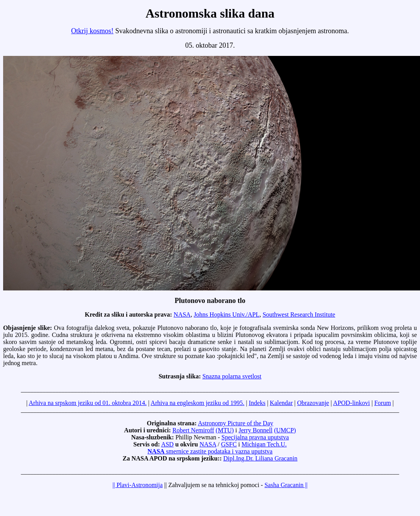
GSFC (229, 444)
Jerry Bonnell (256, 430)
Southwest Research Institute (299, 314)
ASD (167, 444)
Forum (383, 403)
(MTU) (225, 430)
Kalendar (281, 403)
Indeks (257, 403)
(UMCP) (285, 430)
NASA (182, 314)
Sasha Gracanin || (286, 485)
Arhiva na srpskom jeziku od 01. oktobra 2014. (88, 403)
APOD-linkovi (352, 403)
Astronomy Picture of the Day (235, 423)
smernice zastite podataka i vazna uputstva (210, 451)
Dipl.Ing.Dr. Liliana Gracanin (261, 458)
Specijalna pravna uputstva (255, 437)
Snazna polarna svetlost (232, 376)
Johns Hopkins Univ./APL (227, 314)
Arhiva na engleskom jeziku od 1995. (198, 403)
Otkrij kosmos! (92, 31)
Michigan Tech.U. (264, 444)
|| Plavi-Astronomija (138, 485)
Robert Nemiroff (193, 430)
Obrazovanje (313, 403)
